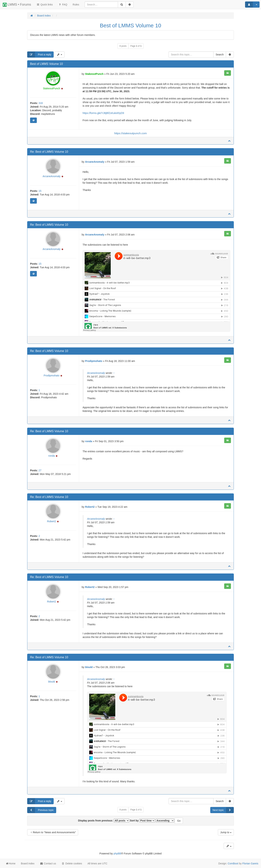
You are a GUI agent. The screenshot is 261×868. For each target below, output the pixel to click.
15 (40, 191)
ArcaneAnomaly (52, 176)
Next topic (223, 810)
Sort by (142, 821)
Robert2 (51, 521)
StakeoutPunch (52, 88)
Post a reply (39, 55)
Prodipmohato (52, 375)
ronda (51, 456)
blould (52, 682)
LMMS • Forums (17, 5)
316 (41, 103)
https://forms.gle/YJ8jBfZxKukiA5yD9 (103, 113)
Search (220, 55)
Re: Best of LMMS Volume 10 (49, 152)
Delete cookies (72, 863)
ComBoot (233, 863)
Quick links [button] (45, 5)
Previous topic (41, 810)
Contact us (48, 863)
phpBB (117, 854)
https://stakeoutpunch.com (130, 133)
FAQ (63, 5)
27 (40, 470)
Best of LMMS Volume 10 (131, 25)
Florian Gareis (250, 863)
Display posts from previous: (104, 821)
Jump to (226, 832)
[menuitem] (76, 5)
